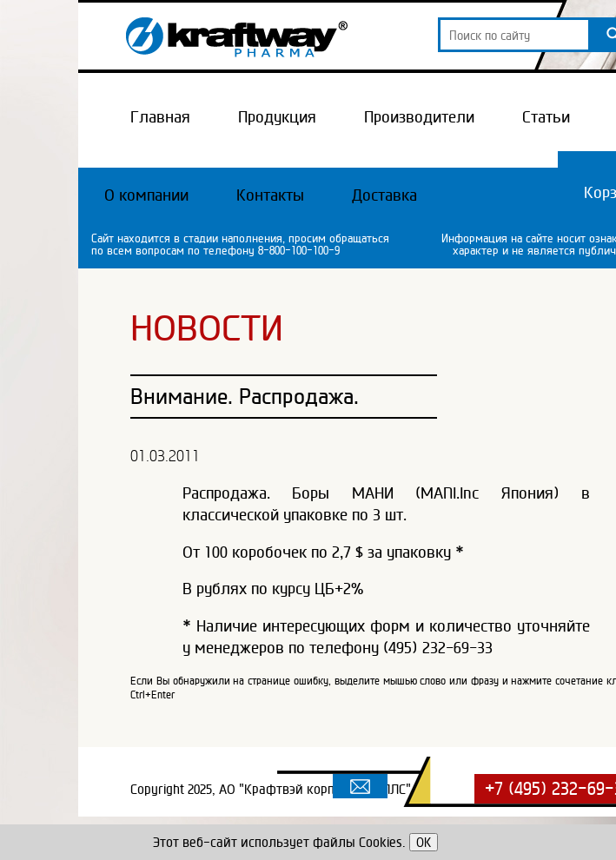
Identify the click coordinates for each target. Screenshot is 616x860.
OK (424, 842)
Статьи (546, 116)
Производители (419, 116)
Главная (160, 116)
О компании (146, 195)
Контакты (270, 195)
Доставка (384, 195)
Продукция (277, 116)
